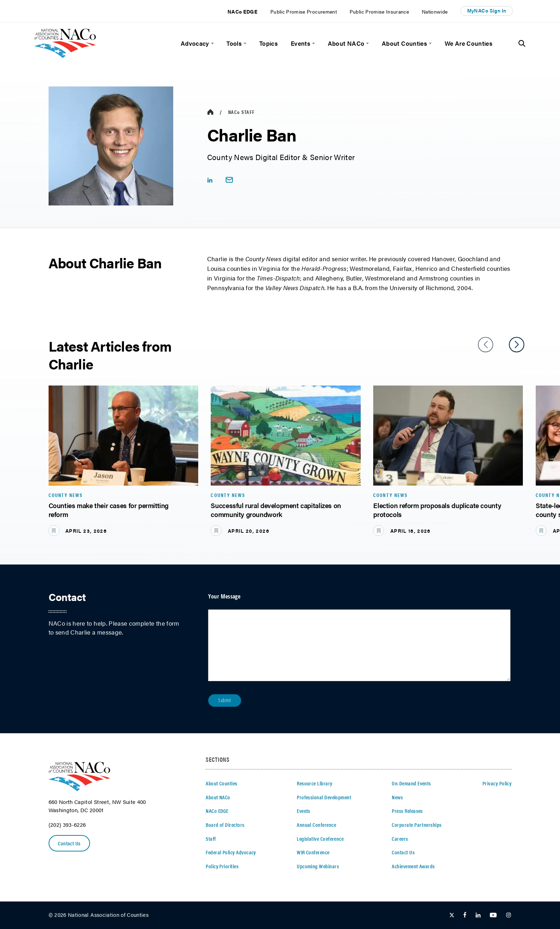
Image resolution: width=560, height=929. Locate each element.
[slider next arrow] (517, 345)
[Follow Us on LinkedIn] (478, 915)
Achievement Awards (413, 866)
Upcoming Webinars (318, 866)
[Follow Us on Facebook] (465, 915)
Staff (242, 112)
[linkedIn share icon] (210, 180)
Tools (234, 43)
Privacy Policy (497, 783)
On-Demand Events (411, 783)
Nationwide (435, 12)
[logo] (65, 56)
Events (301, 43)
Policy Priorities (222, 866)
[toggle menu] (212, 43)
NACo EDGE (242, 12)
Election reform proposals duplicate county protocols (437, 510)
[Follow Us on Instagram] (509, 915)
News (397, 797)
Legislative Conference (320, 839)
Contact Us (70, 843)
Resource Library (314, 783)
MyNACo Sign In (487, 11)
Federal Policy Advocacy (231, 852)
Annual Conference (316, 825)
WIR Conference (313, 852)
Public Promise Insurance (379, 12)
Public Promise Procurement (304, 12)
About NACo (346, 43)
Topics (269, 43)
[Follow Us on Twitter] (452, 915)
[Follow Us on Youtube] (493, 915)
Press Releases (407, 811)
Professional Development (324, 797)
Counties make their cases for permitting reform (109, 510)
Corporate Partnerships (417, 825)
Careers (400, 839)
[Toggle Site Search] (522, 44)
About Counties (404, 43)
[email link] (229, 180)
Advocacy (195, 43)
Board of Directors (225, 825)
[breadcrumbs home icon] (210, 112)
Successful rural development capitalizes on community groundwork (276, 510)
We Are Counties (469, 43)
